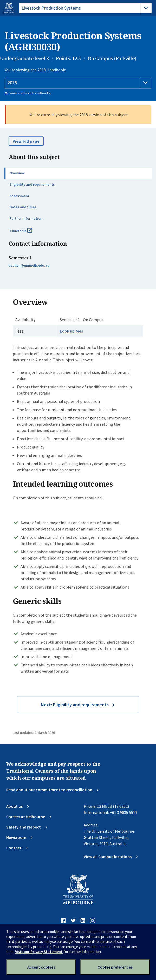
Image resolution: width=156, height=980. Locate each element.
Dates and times (23, 207)
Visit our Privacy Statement (39, 952)
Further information (26, 218)
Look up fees (71, 331)
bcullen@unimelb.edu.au (29, 265)
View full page (26, 141)
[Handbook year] (78, 83)
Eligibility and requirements (32, 184)
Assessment (19, 196)
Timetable (27, 233)
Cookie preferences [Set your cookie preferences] (115, 967)
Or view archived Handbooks (28, 93)
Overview (17, 173)
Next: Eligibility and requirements (75, 705)
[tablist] (85, 8)
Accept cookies (41, 967)
